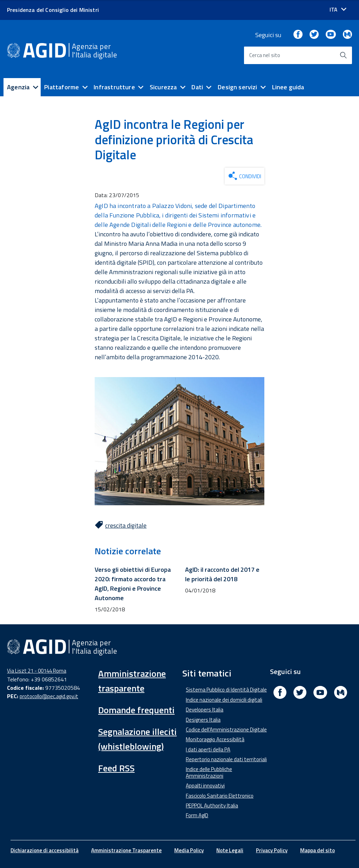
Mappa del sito (317, 850)
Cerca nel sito (265, 55)
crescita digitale (126, 525)
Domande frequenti (136, 710)
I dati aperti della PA (208, 749)
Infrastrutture (114, 87)
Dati (197, 87)
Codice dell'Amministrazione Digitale (226, 730)
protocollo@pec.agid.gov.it (49, 696)
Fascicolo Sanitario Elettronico (220, 796)
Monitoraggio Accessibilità (215, 739)
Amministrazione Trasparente (126, 850)
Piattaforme (62, 87)
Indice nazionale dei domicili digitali (224, 700)
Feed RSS (116, 768)
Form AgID (197, 815)
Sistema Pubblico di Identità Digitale (226, 690)
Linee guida (288, 87)
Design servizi (238, 87)
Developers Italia (205, 710)
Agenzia (18, 87)
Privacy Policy (272, 850)
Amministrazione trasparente (132, 681)
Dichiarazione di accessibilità (45, 850)
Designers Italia (203, 720)
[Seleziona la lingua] (338, 10)
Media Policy (189, 850)
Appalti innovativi (205, 786)
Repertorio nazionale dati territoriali (226, 759)
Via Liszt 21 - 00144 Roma (37, 671)
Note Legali (230, 850)
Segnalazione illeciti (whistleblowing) (137, 739)
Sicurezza (163, 87)
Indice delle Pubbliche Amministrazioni (209, 772)
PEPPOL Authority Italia (212, 805)
